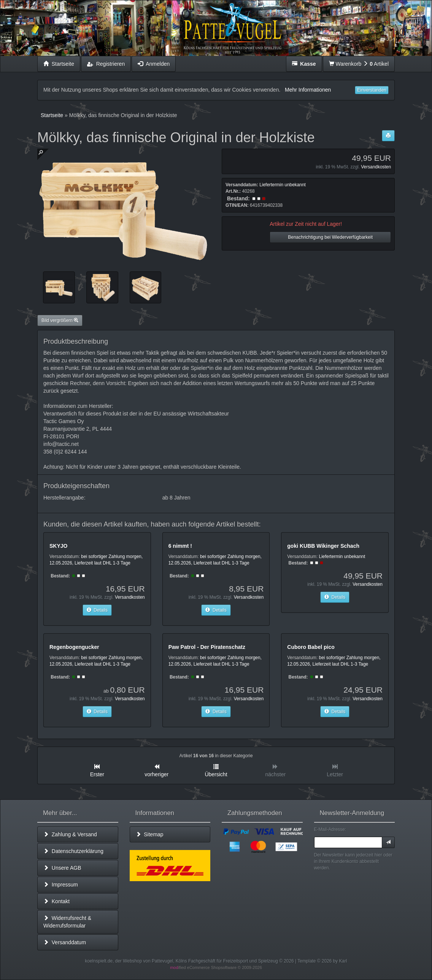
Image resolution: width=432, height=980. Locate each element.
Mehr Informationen (308, 90)
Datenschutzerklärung (73, 851)
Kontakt (56, 901)
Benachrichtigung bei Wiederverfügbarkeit (330, 237)
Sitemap (150, 834)
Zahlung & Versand (70, 834)
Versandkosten (376, 167)
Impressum (61, 885)
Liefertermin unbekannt (283, 185)
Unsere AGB (62, 868)
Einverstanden (372, 90)
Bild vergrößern (60, 320)
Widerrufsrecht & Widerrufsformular (67, 922)
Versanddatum (65, 942)
